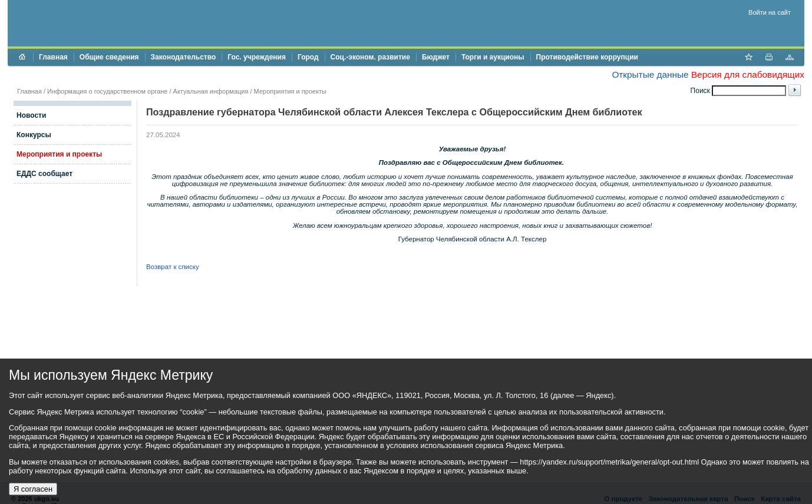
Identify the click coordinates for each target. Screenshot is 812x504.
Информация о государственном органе (107, 91)
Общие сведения (109, 57)
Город (308, 57)
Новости (31, 115)
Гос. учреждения (257, 57)
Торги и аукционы (493, 57)
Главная (53, 57)
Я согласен (33, 489)
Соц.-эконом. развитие (370, 57)
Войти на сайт (770, 12)
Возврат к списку (173, 267)
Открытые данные (650, 74)
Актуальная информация (211, 91)
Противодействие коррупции (587, 57)
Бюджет (436, 57)
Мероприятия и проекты (290, 91)
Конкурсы (34, 135)
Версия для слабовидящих (748, 74)
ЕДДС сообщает (44, 174)
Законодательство (184, 57)
